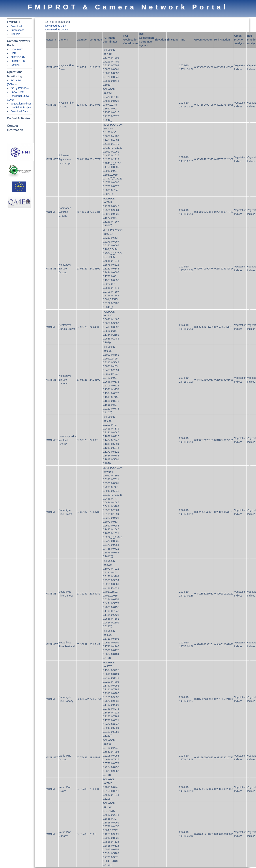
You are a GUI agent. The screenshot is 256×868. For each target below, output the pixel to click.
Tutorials (15, 34)
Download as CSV (56, 26)
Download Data (19, 111)
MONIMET (16, 49)
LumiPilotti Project (21, 107)
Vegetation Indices (21, 104)
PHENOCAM (18, 57)
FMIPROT (14, 22)
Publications (17, 30)
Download (16, 26)
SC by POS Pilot (20, 88)
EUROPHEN (18, 61)
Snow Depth (17, 92)
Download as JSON (57, 30)
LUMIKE (15, 65)
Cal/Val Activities (19, 118)
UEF (13, 53)
